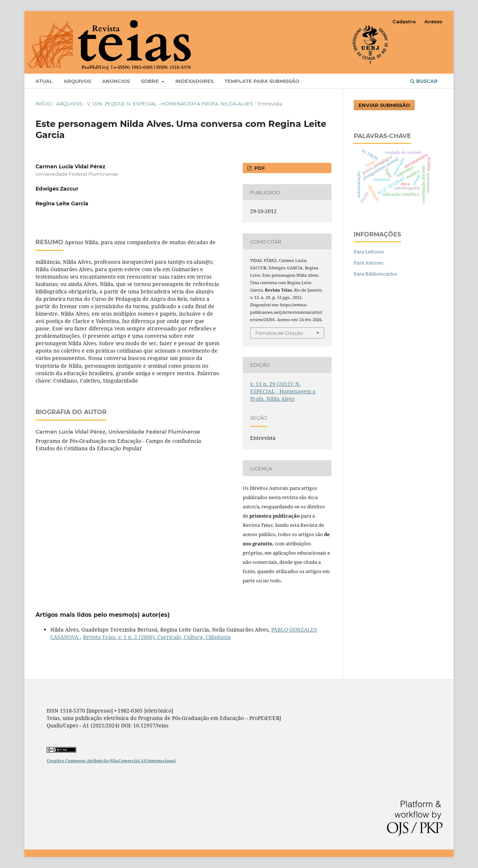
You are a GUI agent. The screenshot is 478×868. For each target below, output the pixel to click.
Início (43, 104)
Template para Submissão (262, 81)
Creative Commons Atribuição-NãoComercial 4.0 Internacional (111, 761)
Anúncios (116, 81)
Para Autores (368, 263)
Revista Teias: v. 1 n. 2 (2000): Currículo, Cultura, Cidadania (157, 637)
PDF (259, 168)
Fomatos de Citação (279, 333)
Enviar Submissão (384, 105)
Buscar (424, 81)
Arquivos (77, 81)
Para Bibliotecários (375, 274)
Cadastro (404, 21)
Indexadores (194, 81)
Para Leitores (369, 252)
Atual (44, 81)
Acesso (433, 21)
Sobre (151, 81)
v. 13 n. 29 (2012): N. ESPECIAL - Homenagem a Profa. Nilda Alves (170, 104)
